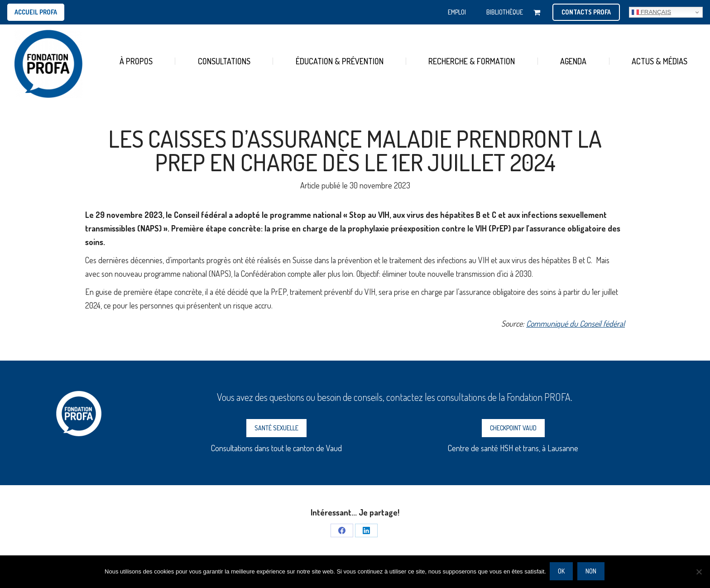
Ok (562, 572)
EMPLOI (457, 12)
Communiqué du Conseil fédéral (576, 323)
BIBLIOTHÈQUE (505, 12)
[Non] (699, 572)
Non (592, 572)
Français (651, 12)
